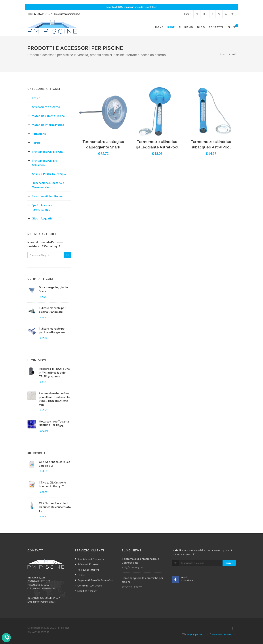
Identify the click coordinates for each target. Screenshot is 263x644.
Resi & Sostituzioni (88, 570)
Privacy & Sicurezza (88, 564)
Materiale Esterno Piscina (48, 116)
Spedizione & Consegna (91, 559)
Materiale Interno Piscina (48, 125)
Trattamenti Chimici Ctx (47, 152)
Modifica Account (87, 591)
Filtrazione (39, 134)
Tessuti (37, 98)
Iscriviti (229, 563)
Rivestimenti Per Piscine (47, 196)
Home (222, 54)
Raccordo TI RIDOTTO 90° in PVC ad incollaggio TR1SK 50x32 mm (55, 373)
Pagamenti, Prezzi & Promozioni (95, 580)
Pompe (36, 143)
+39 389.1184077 (42, 14)
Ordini (81, 575)
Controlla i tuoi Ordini (90, 585)
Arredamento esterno (46, 107)
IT (205, 14)
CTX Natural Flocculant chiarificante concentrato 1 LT (55, 507)
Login (188, 14)
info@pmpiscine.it (71, 14)
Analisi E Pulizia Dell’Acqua (49, 174)
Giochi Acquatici (42, 218)
